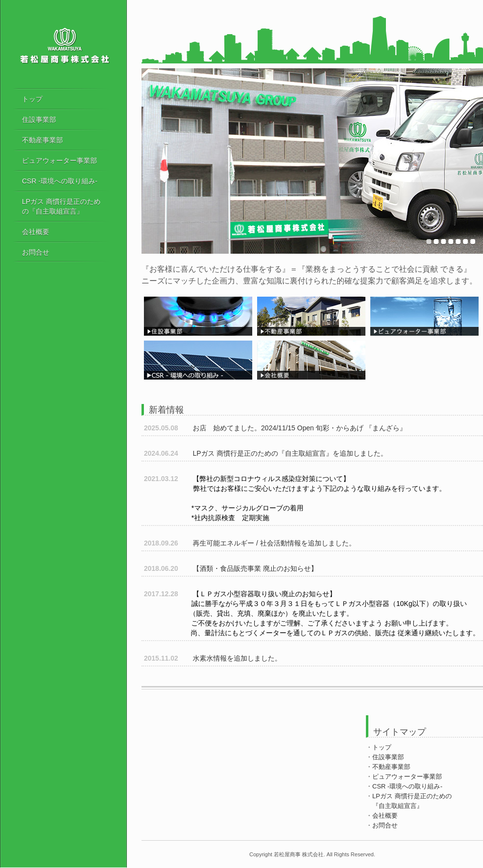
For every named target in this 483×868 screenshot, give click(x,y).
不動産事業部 (42, 140)
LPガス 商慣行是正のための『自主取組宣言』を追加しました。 (266, 453)
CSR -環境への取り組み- (60, 181)
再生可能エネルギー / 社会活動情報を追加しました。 (250, 543)
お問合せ (36, 252)
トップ (32, 99)
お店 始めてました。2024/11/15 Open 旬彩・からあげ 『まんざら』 (275, 428)
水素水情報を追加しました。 (213, 658)
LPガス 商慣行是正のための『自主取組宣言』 (61, 206)
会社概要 (36, 232)
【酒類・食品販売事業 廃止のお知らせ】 (231, 568)
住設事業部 (39, 120)
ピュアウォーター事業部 (60, 161)
